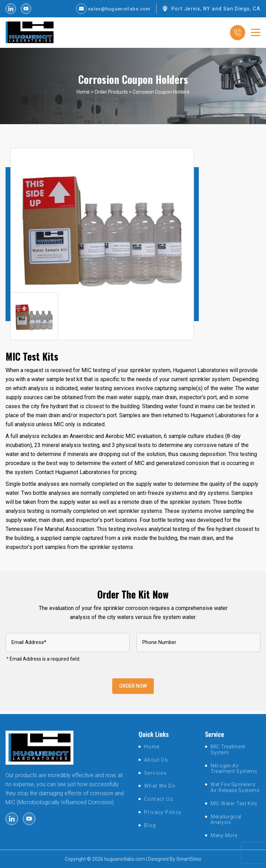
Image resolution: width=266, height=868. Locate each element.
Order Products (111, 95)
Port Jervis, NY (191, 9)
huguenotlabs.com (125, 859)
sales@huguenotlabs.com (117, 9)
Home (83, 95)
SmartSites (189, 859)
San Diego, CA (242, 9)
